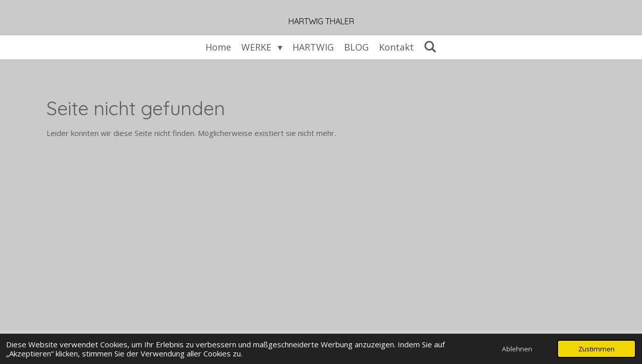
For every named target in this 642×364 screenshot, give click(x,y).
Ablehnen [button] (517, 349)
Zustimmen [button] (596, 349)
